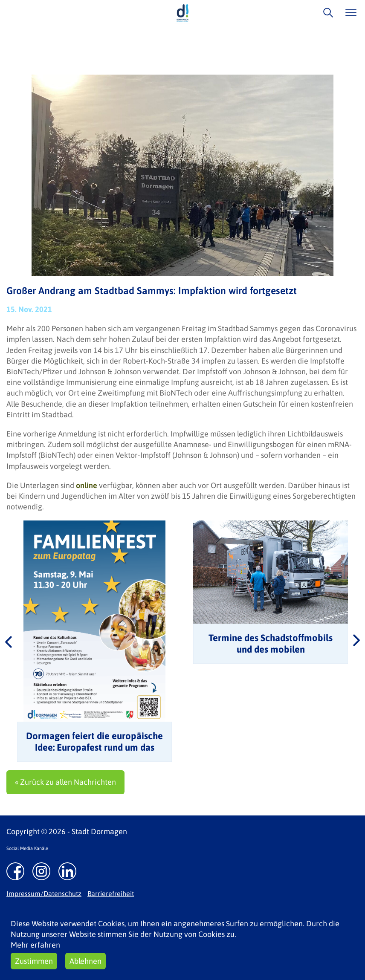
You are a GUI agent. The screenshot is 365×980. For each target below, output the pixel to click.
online (87, 485)
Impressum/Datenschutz (44, 893)
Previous (9, 641)
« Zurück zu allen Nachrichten (65, 782)
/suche (326, 13)
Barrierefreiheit (111, 893)
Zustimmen (34, 961)
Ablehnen (85, 961)
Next (356, 641)
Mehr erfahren (35, 945)
